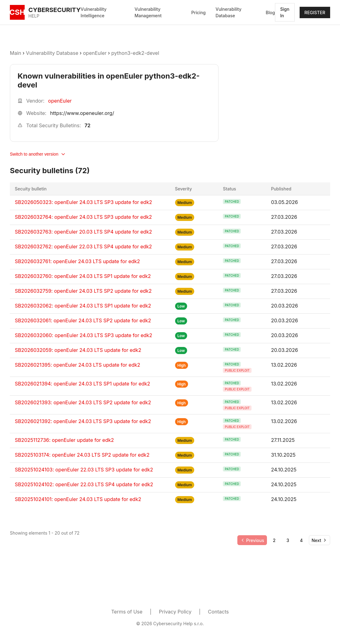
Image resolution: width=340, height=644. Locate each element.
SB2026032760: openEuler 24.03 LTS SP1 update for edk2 (83, 276)
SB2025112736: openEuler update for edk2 (64, 440)
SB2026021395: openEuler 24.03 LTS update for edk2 (78, 365)
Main (16, 53)
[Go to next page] (320, 540)
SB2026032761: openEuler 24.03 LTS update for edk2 (77, 261)
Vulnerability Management (148, 12)
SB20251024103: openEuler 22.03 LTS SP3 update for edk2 (84, 470)
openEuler (95, 53)
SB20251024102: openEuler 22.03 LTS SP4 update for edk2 (84, 484)
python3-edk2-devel (135, 53)
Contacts (219, 612)
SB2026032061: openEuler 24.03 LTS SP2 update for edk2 (83, 320)
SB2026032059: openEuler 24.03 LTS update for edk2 (78, 350)
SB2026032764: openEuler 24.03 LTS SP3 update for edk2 (83, 217)
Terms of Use (127, 612)
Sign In (285, 12)
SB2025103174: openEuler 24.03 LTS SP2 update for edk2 (82, 455)
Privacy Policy (175, 612)
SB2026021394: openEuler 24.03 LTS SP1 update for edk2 (82, 384)
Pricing (198, 12)
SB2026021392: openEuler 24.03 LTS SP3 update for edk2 (83, 421)
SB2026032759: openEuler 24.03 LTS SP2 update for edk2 (83, 291)
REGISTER (315, 12)
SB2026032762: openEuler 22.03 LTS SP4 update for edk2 (83, 247)
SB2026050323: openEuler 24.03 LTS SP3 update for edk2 (83, 202)
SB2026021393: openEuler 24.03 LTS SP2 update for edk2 (83, 402)
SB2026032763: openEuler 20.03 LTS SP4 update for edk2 (83, 232)
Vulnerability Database (228, 12)
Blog (270, 12)
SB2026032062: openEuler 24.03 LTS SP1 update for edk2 (83, 306)
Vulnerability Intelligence (94, 12)
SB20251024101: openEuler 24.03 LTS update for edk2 (78, 499)
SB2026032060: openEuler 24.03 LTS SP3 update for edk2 (84, 335)
